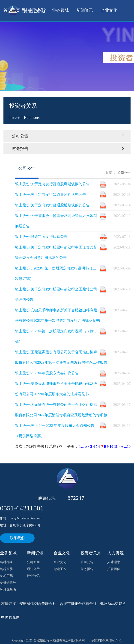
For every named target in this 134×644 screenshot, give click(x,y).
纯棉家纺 (6, 569)
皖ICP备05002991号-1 (107, 640)
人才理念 (114, 562)
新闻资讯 (85, 10)
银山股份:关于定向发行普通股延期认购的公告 (52, 184)
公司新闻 (33, 562)
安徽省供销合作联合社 (38, 604)
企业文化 (109, 10)
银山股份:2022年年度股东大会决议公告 (47, 373)
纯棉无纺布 (8, 590)
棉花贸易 (6, 576)
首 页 (12, 10)
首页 (109, 173)
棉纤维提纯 (8, 583)
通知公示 (33, 569)
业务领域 (60, 10)
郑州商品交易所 (113, 604)
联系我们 (17, 538)
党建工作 (60, 569)
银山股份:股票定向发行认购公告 (41, 237)
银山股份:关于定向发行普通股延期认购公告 (51, 195)
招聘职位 (114, 569)
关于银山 (36, 10)
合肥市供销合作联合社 (78, 604)
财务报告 (68, 149)
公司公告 (68, 136)
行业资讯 (33, 576)
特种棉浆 (6, 562)
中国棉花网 (10, 617)
